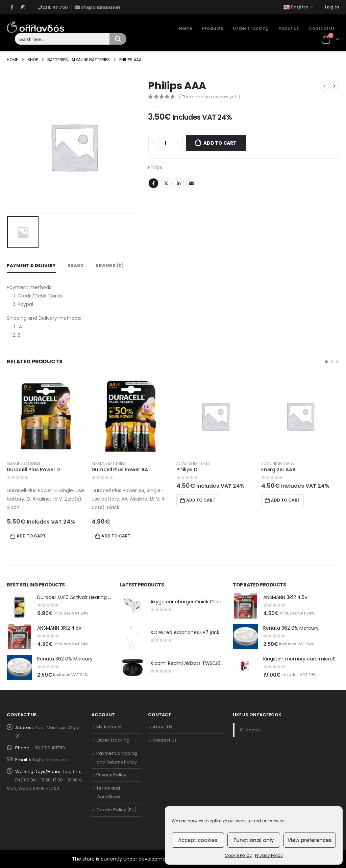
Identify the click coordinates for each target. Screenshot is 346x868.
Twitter (166, 183)
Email (191, 183)
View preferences (310, 840)
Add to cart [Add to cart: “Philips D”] (201, 500)
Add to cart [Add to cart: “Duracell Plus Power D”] (31, 536)
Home (186, 28)
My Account (109, 727)
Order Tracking (251, 28)
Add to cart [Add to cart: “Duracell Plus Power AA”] (116, 536)
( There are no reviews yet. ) (209, 97)
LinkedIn (179, 183)
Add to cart (220, 143)
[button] (326, 362)
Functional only (254, 840)
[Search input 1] (63, 39)
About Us (289, 28)
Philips (155, 167)
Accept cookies (198, 840)
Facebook (153, 183)
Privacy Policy (269, 855)
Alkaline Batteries (23, 464)
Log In (332, 7)
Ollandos (250, 730)
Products (213, 28)
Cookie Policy (238, 855)
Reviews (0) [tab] (110, 266)
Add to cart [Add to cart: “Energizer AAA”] (286, 500)
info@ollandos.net (49, 760)
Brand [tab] (76, 266)
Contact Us (322, 28)
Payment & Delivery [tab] (31, 266)
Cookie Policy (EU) (116, 810)
